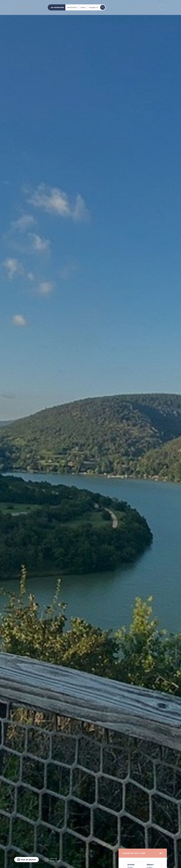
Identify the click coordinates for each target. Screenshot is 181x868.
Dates (83, 7)
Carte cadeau (150, 7)
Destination (72, 7)
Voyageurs (93, 7)
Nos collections (134, 7)
